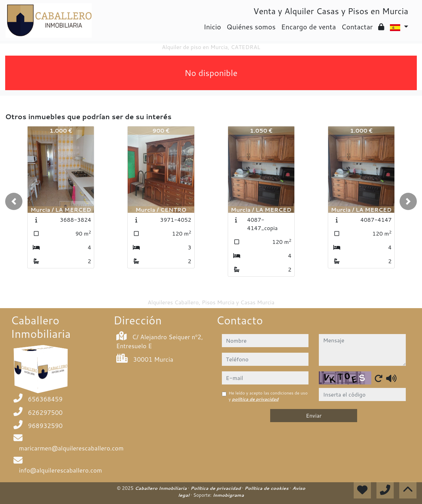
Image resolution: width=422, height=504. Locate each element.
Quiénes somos (251, 27)
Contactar (357, 27)
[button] (14, 201)
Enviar (314, 415)
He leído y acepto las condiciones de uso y (268, 396)
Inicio (212, 27)
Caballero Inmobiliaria (161, 488)
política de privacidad (255, 399)
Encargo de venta (309, 27)
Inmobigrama (228, 495)
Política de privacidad (216, 488)
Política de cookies (267, 488)
